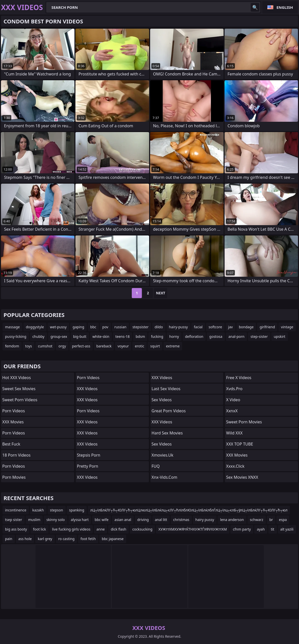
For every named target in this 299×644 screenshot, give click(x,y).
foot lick (39, 529)
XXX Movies (13, 422)
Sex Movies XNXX (242, 477)
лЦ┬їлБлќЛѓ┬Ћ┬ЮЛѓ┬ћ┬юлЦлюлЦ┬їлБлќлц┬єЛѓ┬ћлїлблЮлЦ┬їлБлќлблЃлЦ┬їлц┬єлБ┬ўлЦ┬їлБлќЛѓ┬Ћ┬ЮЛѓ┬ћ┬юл (189, 510)
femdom (12, 346)
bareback (104, 346)
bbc (93, 327)
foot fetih (88, 539)
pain (9, 539)
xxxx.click (235, 466)
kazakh (38, 510)
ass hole (25, 539)
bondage (246, 327)
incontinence (16, 510)
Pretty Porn (88, 466)
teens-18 (123, 336)
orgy (62, 346)
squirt (155, 346)
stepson (57, 510)
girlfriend (267, 327)
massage (12, 327)
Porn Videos (14, 411)
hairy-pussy (178, 327)
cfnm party (242, 529)
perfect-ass (81, 346)
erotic (139, 346)
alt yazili (287, 529)
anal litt (161, 520)
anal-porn (236, 336)
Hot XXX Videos (17, 378)
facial (198, 327)
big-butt (80, 336)
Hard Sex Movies (167, 433)
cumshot (45, 346)
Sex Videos (162, 400)
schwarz (257, 520)
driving (143, 520)
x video (233, 400)
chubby (38, 336)
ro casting (67, 539)
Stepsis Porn (89, 455)
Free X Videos (239, 378)
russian (120, 327)
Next (161, 293)
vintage (287, 327)
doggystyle (35, 327)
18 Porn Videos (16, 455)
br (271, 520)
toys (29, 346)
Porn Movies (14, 477)
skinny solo (55, 520)
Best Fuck (11, 444)
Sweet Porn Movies (244, 422)
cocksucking (142, 529)
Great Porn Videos (169, 411)
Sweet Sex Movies (19, 389)
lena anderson (232, 520)
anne (100, 529)
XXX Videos (87, 389)
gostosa (216, 336)
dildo (159, 327)
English (285, 7)
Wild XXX (234, 433)
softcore (215, 327)
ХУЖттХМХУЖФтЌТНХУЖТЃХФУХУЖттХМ (193, 529)
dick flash (118, 529)
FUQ (156, 466)
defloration (194, 336)
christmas (181, 520)
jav (230, 327)
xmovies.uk (163, 455)
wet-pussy (58, 327)
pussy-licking (16, 336)
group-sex (59, 336)
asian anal (123, 520)
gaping (78, 327)
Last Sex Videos (166, 389)
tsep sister (14, 520)
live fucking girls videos (71, 529)
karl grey (45, 539)
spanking (77, 510)
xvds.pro (234, 389)
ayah (261, 529)
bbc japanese (113, 539)
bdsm (140, 336)
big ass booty (16, 529)
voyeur (123, 346)
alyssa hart (80, 520)
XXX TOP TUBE (240, 444)
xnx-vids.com (164, 477)
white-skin (101, 336)
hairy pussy (205, 520)
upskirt (280, 336)
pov (105, 327)
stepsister (141, 327)
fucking (157, 336)
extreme (173, 346)
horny (174, 336)
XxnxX (232, 411)
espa (283, 520)
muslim (34, 520)
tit (273, 529)
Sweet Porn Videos (20, 400)
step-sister (259, 336)
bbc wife (101, 520)
